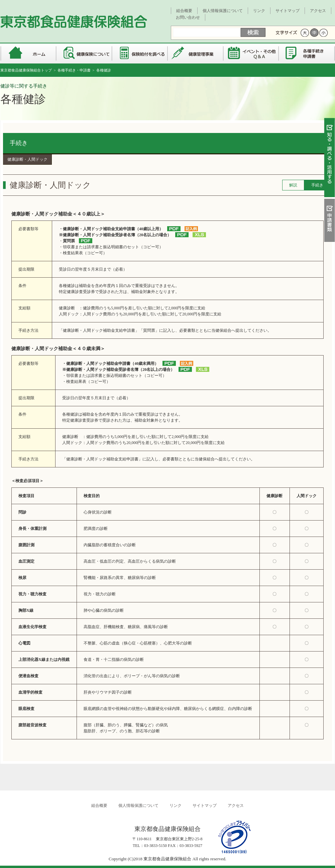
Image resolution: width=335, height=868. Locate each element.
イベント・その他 (252, 53)
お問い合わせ (188, 17)
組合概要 (184, 11)
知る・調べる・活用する (329, 159)
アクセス (318, 11)
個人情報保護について (223, 11)
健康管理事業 (196, 53)
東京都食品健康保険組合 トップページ (28, 53)
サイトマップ (288, 11)
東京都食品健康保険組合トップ (26, 70)
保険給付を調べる (140, 53)
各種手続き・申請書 (307, 53)
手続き (19, 143)
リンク (259, 11)
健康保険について (84, 53)
